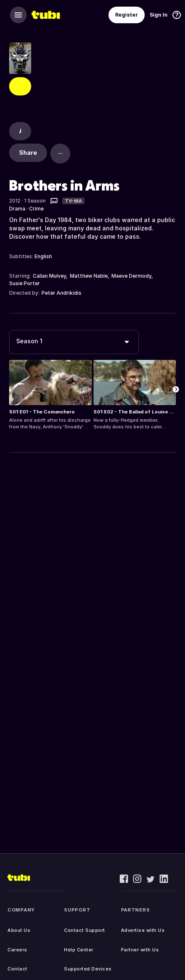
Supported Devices (88, 969)
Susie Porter (25, 283)
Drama (17, 209)
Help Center (79, 950)
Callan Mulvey (49, 276)
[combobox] (74, 342)
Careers (17, 950)
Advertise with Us (143, 930)
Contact (17, 969)
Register (127, 15)
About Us (19, 930)
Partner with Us (140, 950)
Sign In (159, 15)
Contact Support (85, 930)
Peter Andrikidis (62, 293)
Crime (36, 209)
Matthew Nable (89, 276)
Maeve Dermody (131, 276)
